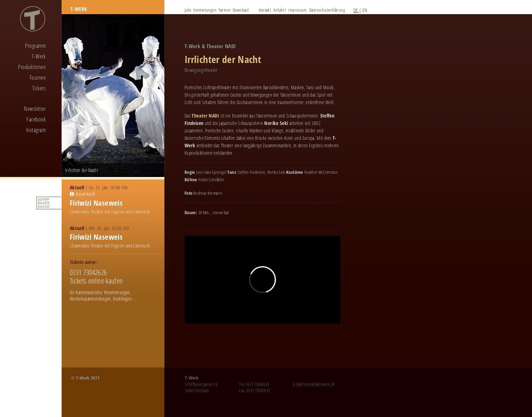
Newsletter (35, 109)
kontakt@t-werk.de (320, 384)
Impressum (298, 10)
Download (241, 10)
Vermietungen (205, 10)
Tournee (38, 78)
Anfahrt (280, 10)
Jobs (188, 10)
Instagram (36, 130)
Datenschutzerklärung (327, 10)
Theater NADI (205, 116)
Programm (35, 46)
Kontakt (265, 10)
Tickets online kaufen (96, 281)
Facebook (36, 119)
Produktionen (32, 67)
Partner (225, 10)
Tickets (39, 88)
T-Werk (39, 56)
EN (365, 10)
